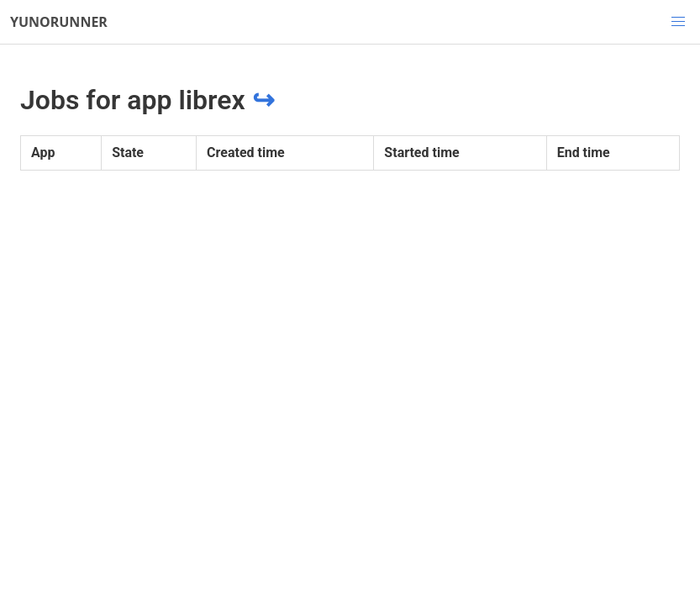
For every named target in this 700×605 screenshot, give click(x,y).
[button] (678, 22)
